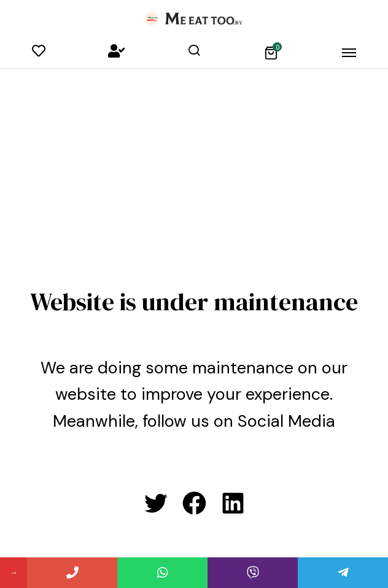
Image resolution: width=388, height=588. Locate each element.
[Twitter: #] (156, 503)
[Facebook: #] (194, 503)
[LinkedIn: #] (233, 503)
